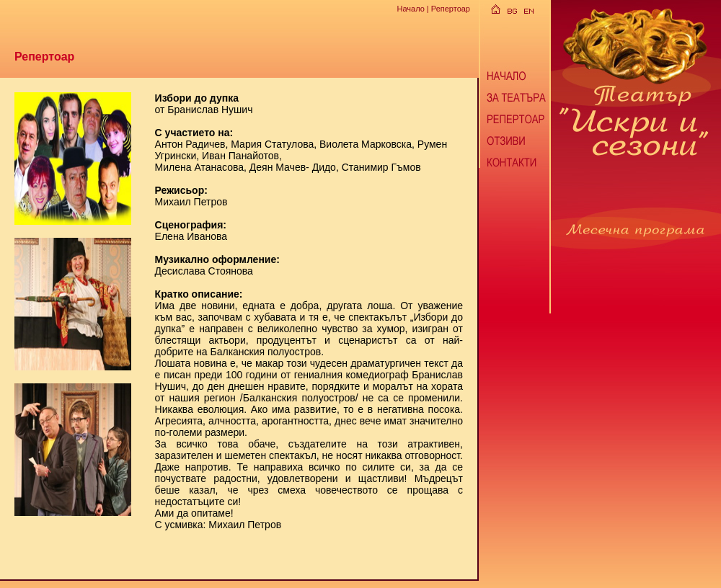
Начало (410, 9)
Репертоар (451, 9)
